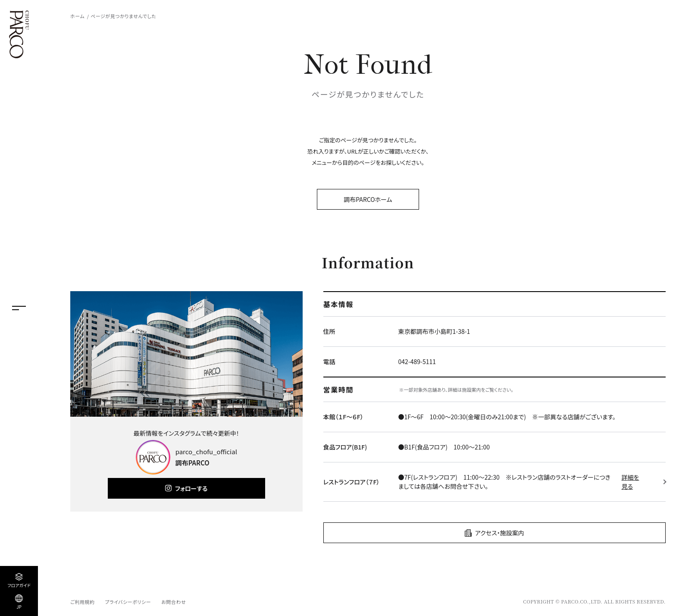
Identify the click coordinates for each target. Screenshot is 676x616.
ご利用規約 (82, 602)
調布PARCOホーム (368, 199)
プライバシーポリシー (128, 602)
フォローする (191, 488)
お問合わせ (174, 602)
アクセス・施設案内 (500, 533)
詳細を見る (631, 482)
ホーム (77, 16)
